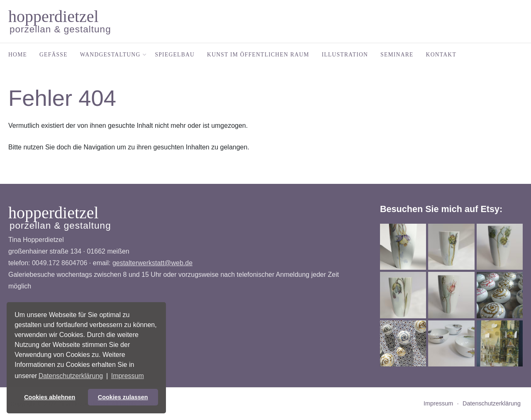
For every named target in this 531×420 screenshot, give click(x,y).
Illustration (345, 55)
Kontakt (441, 55)
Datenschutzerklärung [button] (71, 376)
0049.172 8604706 (60, 263)
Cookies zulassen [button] (123, 397)
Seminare (397, 55)
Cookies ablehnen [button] (50, 397)
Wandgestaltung (111, 55)
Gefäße (54, 55)
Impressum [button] (128, 376)
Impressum (438, 403)
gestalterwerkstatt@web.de (152, 263)
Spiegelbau (175, 55)
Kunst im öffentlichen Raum (258, 55)
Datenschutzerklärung (492, 403)
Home (18, 55)
